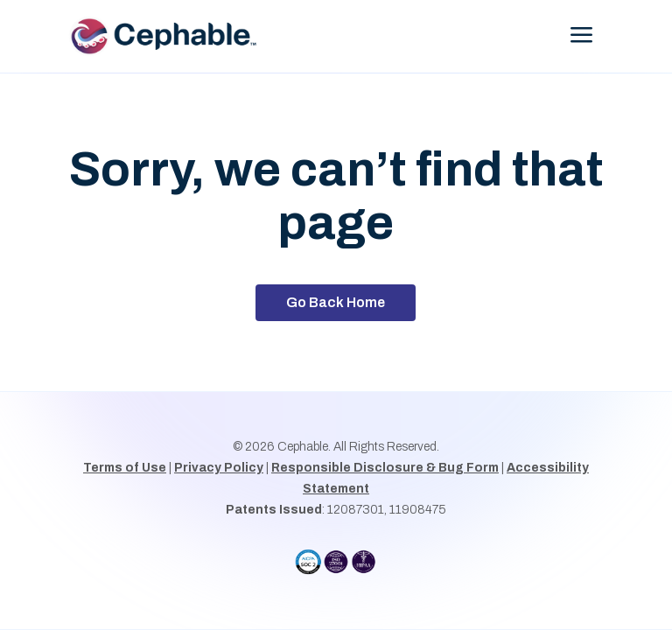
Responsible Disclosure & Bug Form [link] (385, 468)
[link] (175, 37)
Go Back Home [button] (336, 302)
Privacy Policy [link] (219, 468)
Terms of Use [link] (125, 468)
